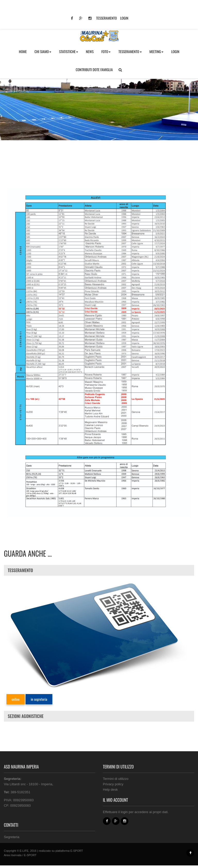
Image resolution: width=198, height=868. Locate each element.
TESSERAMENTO (106, 18)
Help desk (110, 790)
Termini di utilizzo (116, 779)
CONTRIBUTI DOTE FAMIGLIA (94, 69)
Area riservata (13, 855)
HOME (23, 51)
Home (8, 92)
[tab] (99, 570)
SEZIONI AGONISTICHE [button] (26, 716)
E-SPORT (77, 851)
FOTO (106, 51)
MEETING (157, 51)
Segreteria (12, 837)
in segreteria (39, 699)
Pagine (22, 92)
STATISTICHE (69, 51)
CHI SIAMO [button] (43, 51)
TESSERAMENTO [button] (130, 51)
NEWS (90, 51)
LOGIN (124, 18)
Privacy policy (113, 784)
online (16, 699)
